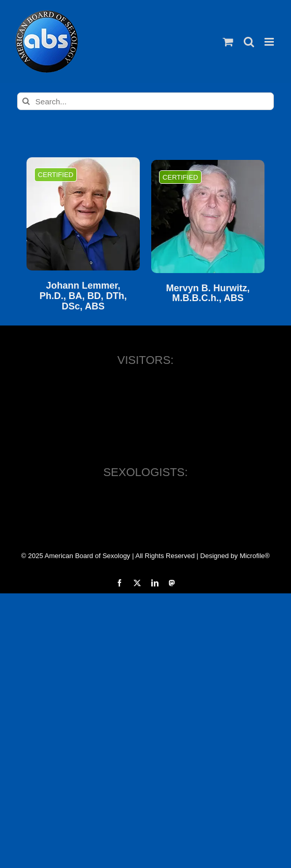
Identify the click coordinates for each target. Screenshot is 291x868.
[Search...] (145, 101)
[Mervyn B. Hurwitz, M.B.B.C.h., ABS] (208, 216)
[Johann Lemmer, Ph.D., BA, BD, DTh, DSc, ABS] (83, 214)
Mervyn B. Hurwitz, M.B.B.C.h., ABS (208, 294)
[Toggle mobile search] (249, 42)
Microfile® (255, 556)
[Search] (26, 101)
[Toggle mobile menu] (270, 42)
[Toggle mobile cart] (228, 42)
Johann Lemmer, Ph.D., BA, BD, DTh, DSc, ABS (83, 296)
